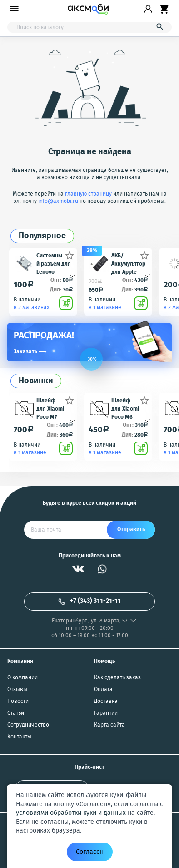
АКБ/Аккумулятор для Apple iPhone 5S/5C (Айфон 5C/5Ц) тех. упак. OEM (128, 263)
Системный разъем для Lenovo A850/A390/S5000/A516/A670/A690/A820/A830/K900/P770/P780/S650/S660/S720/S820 (54, 263)
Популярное (42, 236)
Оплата (103, 690)
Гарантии (106, 713)
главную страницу (88, 194)
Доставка (106, 702)
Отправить (131, 529)
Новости (18, 702)
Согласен (90, 852)
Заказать (30, 352)
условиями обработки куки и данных (71, 813)
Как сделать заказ (117, 678)
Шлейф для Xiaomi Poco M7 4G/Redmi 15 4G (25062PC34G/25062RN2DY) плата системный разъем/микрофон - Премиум (54, 409)
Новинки (36, 381)
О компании (22, 678)
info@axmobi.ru (58, 201)
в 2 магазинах (32, 308)
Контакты (19, 737)
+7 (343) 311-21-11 (89, 601)
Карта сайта (109, 725)
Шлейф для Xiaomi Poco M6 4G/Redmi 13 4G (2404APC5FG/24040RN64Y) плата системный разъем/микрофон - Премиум (129, 409)
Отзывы (17, 690)
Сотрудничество (28, 725)
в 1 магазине (105, 308)
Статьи (16, 713)
